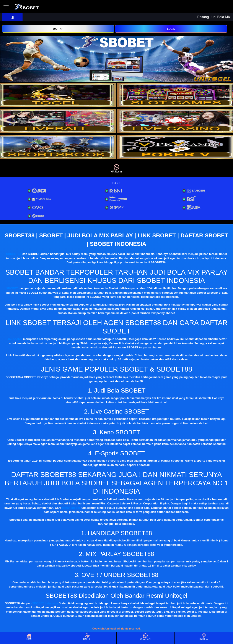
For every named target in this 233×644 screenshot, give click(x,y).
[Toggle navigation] (6, 7)
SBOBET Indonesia (45, 603)
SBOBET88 (14, 254)
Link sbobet (14, 339)
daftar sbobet (71, 508)
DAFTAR (58, 29)
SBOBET (12, 288)
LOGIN (171, 29)
